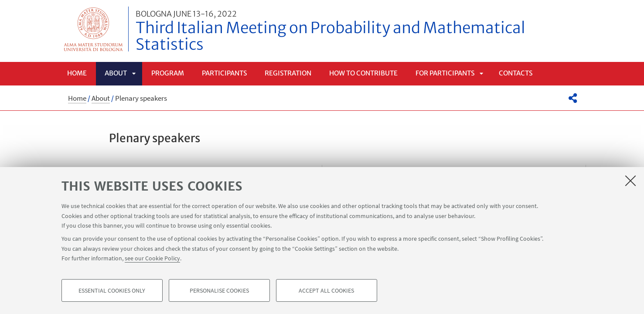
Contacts (516, 73)
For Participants (445, 73)
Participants (224, 73)
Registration (288, 73)
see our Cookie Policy (152, 258)
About (116, 73)
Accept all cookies (326, 290)
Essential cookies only (112, 290)
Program (168, 73)
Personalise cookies (219, 290)
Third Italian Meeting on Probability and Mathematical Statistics (361, 32)
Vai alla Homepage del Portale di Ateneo (94, 29)
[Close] (630, 181)
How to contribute (363, 73)
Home (77, 73)
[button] (573, 98)
